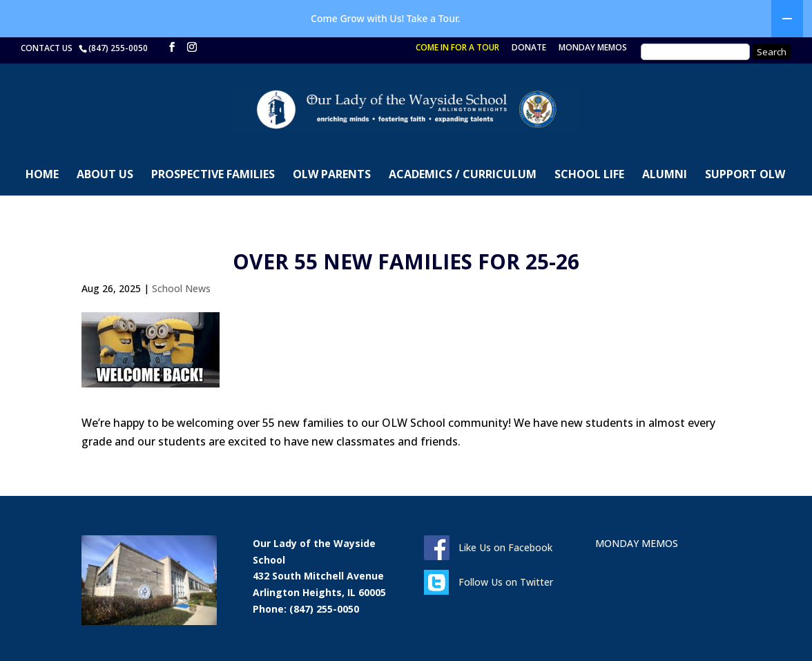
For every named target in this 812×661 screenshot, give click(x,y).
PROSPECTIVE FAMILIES (213, 175)
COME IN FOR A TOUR (457, 48)
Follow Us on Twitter (506, 582)
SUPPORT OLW (745, 175)
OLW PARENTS (332, 175)
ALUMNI (665, 175)
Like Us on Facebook (505, 547)
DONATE (529, 48)
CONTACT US (49, 48)
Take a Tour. (434, 18)
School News (181, 288)
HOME (42, 175)
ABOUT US (105, 175)
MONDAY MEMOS (593, 48)
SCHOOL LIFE (589, 175)
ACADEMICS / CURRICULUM (463, 175)
